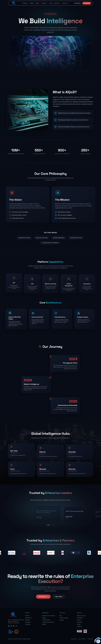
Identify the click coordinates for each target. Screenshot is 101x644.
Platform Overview (81, 616)
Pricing (51, 3)
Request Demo (78, 3)
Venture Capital (46, 620)
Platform (32, 3)
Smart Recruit (28, 618)
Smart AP (27, 616)
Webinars (62, 620)
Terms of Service (82, 639)
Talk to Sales (59, 598)
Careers (79, 624)
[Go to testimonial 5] (52, 525)
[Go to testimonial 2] (48, 525)
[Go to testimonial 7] (54, 525)
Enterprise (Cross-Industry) (49, 616)
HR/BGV (44, 624)
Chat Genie (28, 624)
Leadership (80, 622)
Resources (57, 3)
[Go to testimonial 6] (53, 525)
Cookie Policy (90, 639)
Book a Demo (43, 598)
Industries (45, 3)
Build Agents (87, 3)
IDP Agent (27, 620)
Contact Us (65, 3)
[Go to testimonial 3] (50, 525)
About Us (79, 620)
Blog (61, 616)
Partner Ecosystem (64, 618)
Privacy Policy (74, 639)
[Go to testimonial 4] (51, 525)
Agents (38, 3)
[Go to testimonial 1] (47, 525)
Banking (44, 618)
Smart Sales (28, 622)
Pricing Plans (80, 618)
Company (25, 3)
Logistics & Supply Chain (48, 622)
